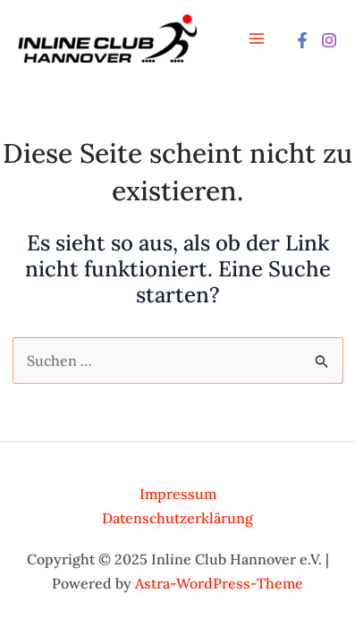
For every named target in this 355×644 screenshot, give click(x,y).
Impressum (178, 494)
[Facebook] (302, 40)
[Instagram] (329, 40)
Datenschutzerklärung (177, 518)
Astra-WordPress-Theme (219, 583)
